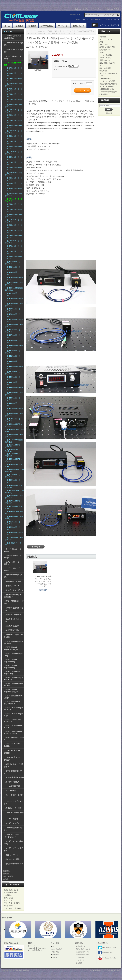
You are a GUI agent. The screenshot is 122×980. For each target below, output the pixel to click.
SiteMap (26, 971)
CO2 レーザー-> (12, 855)
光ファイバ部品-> (12, 782)
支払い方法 (104, 45)
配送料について (105, 50)
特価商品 (32, 26)
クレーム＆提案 (105, 58)
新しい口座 (115, 19)
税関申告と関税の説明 (107, 47)
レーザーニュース (106, 39)
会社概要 (103, 37)
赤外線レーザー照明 (13, 808)
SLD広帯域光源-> (12, 630)
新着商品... (7, 874)
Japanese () (74, 14)
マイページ (63, 26)
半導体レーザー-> (12, 586)
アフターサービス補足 (107, 81)
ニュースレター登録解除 (13, 908)
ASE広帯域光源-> (12, 626)
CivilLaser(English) (97, 9)
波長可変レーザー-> (13, 615)
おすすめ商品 (47, 26)
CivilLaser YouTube (107, 958)
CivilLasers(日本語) (82, 9)
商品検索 (105, 100)
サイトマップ (9, 900)
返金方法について (82, 952)
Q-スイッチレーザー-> (14, 590)
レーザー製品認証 (106, 55)
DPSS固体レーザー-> (14, 582)
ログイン (84, 19)
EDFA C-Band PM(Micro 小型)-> (11, 691)
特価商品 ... (7, 871)
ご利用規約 (8, 895)
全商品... (6, 879)
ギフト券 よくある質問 (12, 903)
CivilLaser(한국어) (113, 9)
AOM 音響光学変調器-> (15, 777)
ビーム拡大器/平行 (13, 786)
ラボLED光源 (11, 791)
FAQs (102, 52)
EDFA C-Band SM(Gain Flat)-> (10, 661)
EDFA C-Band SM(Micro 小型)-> (11, 648)
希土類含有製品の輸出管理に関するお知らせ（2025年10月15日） (108, 86)
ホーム (7, 26)
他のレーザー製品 (12, 859)
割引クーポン (9, 906)
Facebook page (106, 953)
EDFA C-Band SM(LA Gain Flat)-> (13, 679)
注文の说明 (104, 71)
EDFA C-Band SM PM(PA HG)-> (12, 673)
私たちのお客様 (105, 68)
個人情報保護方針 (10, 893)
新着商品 (19, 26)
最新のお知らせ (105, 60)
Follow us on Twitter (107, 948)
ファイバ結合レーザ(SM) (43, 31)
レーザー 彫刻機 (12, 819)
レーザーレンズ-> (12, 823)
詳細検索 (109, 113)
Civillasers (19, 971)
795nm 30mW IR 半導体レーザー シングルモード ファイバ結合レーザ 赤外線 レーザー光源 (43, 581)
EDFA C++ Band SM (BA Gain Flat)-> (13, 733)
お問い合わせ (78, 26)
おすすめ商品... (9, 876)
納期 (101, 42)
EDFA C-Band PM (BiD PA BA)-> (12, 703)
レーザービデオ (105, 79)
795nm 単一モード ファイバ (64, 31)
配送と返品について (11, 890)
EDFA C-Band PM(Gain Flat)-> (10, 667)
